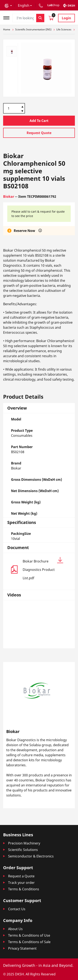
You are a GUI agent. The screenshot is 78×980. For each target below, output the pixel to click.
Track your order (21, 883)
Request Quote (39, 133)
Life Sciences (64, 29)
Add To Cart (39, 121)
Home (7, 29)
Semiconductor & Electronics (31, 856)
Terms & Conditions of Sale (29, 942)
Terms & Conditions (24, 889)
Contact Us (17, 909)
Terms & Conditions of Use (29, 935)
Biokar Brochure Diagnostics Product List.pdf (43, 569)
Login (66, 18)
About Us (15, 929)
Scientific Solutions (23, 850)
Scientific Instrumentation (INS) (33, 29)
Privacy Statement (22, 948)
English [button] (24, 5)
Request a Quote (21, 876)
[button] (8, 5)
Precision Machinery (24, 843)
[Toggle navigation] (8, 17)
